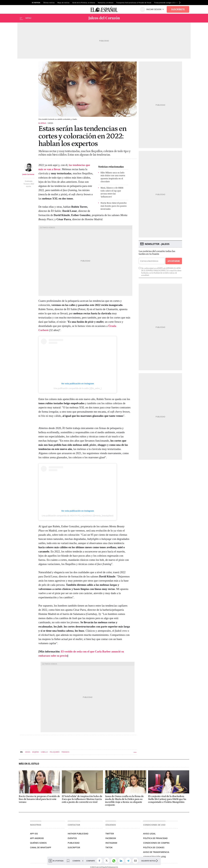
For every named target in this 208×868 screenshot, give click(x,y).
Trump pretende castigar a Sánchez (166, 3)
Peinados (65, 752)
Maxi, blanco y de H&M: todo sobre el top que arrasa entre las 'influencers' (112, 192)
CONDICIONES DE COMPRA (156, 843)
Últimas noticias (49, 3)
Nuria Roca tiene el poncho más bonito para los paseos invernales (114, 206)
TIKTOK (109, 847)
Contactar (74, 825)
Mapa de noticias (63, 3)
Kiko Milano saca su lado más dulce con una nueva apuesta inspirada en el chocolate (113, 177)
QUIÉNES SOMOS (38, 843)
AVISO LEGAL (149, 834)
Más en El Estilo (29, 764)
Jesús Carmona (28, 174)
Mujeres (36, 752)
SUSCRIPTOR (74, 847)
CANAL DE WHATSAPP (41, 847)
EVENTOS (72, 838)
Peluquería (55, 752)
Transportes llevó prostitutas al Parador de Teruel (134, 3)
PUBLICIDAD (74, 843)
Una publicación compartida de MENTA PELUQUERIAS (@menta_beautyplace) (78, 516)
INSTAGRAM (111, 843)
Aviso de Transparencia (156, 852)
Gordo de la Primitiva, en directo (84, 3)
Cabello (44, 752)
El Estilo (42, 123)
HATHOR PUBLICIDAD (78, 834)
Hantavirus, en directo (106, 3)
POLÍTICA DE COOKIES (154, 847)
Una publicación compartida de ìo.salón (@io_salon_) (78, 388)
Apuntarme (174, 261)
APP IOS (34, 834)
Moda (28, 752)
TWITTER (110, 834)
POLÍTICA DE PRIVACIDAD (155, 838)
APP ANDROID (37, 838)
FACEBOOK (111, 838)
